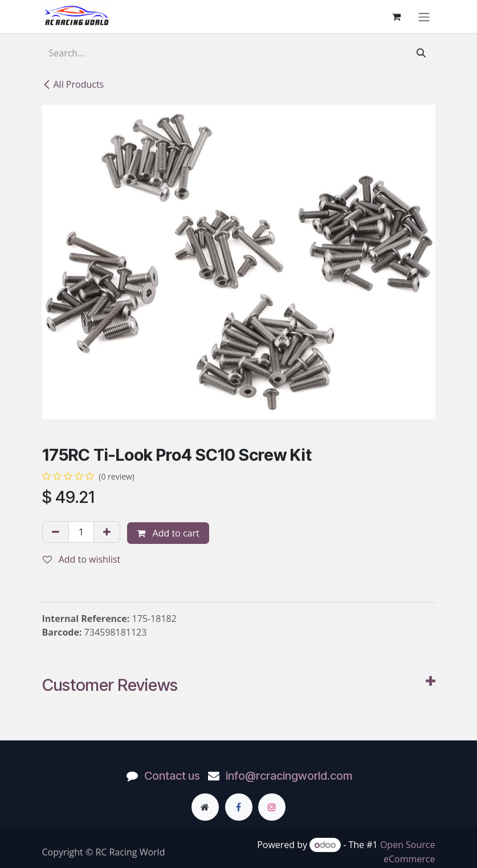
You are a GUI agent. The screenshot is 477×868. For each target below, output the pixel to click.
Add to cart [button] (168, 533)
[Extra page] (205, 807)
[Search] (421, 53)
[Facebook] (239, 807)
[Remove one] (56, 532)
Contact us (172, 776)
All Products (73, 84)
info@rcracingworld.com (289, 776)
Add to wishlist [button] (82, 559)
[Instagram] (272, 807)
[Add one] (107, 532)
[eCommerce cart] (397, 17)
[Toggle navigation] (424, 17)
